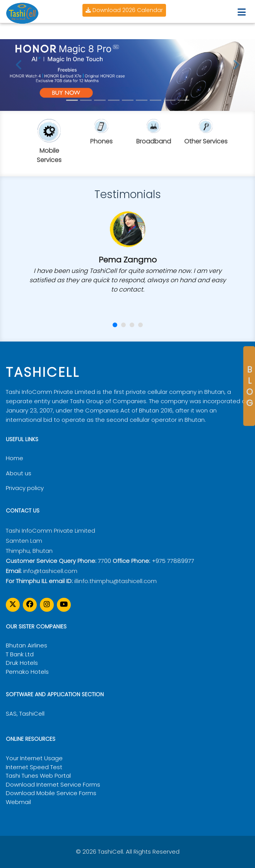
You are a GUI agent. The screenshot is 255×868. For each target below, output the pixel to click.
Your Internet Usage (34, 758)
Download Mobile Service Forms (51, 793)
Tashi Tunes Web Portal (38, 776)
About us (19, 473)
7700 (104, 561)
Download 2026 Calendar (124, 10)
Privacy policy (25, 488)
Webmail (18, 802)
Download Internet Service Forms (53, 784)
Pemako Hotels (27, 672)
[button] (115, 325)
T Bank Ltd (20, 654)
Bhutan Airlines (27, 645)
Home (15, 458)
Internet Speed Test (34, 767)
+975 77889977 (173, 561)
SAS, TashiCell (25, 714)
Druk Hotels (22, 663)
